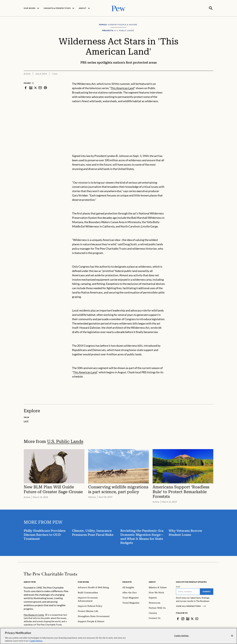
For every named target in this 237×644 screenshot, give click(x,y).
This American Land (122, 88)
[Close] (232, 636)
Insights (127, 582)
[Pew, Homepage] (118, 8)
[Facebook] (178, 618)
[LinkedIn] (188, 618)
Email (178, 586)
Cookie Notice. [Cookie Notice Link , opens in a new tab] (36, 641)
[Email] (188, 591)
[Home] (50, 574)
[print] (45, 87)
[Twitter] (192, 618)
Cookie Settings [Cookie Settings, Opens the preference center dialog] (182, 636)
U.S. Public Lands (65, 441)
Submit (207, 591)
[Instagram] (183, 618)
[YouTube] (197, 618)
